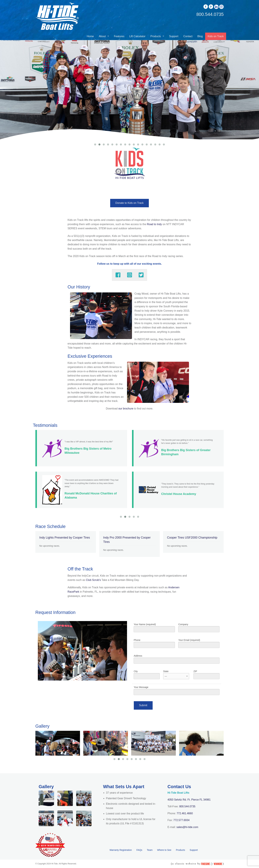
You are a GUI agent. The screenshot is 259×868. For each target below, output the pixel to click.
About (102, 36)
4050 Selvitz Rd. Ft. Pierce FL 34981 (189, 800)
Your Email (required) (199, 645)
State (176, 676)
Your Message (176, 692)
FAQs (139, 850)
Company (199, 629)
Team (150, 850)
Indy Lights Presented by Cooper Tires (65, 538)
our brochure (126, 409)
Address (176, 660)
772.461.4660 (185, 813)
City (147, 676)
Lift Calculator (137, 36)
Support (174, 36)
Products (156, 36)
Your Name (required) (154, 629)
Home (90, 36)
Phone (154, 645)
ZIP (206, 676)
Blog (200, 36)
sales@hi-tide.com (187, 827)
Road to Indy (154, 224)
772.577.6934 (182, 820)
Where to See (164, 850)
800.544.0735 (187, 806)
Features (119, 36)
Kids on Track (216, 36)
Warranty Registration (121, 850)
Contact (188, 36)
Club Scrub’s (93, 580)
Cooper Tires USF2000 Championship (192, 538)
